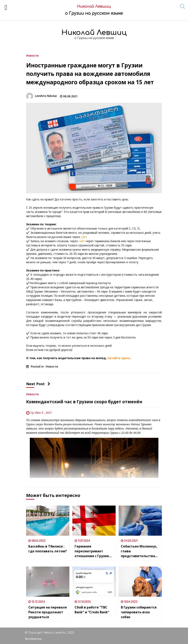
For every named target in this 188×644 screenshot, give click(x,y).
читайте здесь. (119, 358)
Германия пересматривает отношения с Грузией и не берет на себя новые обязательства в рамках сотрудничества (93, 551)
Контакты (33, 639)
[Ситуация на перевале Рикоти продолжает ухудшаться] (48, 582)
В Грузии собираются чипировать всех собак (139, 612)
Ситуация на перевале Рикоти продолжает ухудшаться (48, 612)
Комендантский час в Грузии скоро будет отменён (84, 402)
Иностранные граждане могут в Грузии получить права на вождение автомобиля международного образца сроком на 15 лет (90, 74)
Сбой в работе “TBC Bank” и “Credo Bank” (92, 610)
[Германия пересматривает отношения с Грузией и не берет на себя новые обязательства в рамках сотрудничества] (94, 521)
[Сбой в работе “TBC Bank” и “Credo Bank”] (94, 582)
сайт (84, 237)
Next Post (38, 384)
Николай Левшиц (94, 33)
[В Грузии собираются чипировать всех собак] (140, 582)
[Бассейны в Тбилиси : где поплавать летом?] (48, 521)
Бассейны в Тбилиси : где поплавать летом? (48, 549)
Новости (32, 55)
